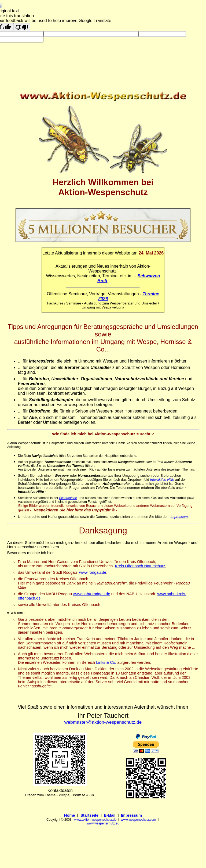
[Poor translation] (22, 27)
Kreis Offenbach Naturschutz (140, 566)
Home (70, 815)
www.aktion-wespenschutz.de (95, 820)
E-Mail (110, 815)
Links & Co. (106, 662)
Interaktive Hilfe (162, 480)
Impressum (179, 517)
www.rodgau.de (93, 572)
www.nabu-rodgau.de (92, 594)
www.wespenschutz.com (139, 820)
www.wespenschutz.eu (103, 823)
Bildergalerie (68, 498)
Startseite (89, 815)
